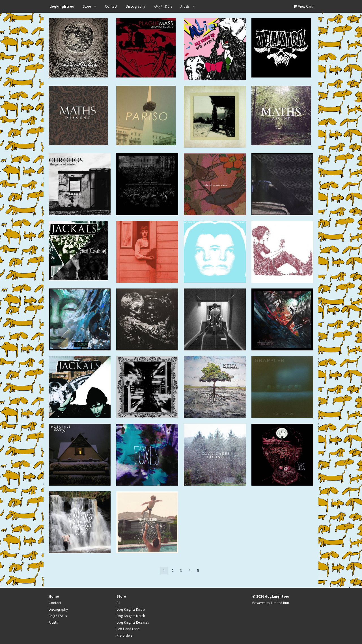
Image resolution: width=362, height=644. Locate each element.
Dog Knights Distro (131, 609)
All (118, 603)
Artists (185, 6)
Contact (111, 6)
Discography (135, 6)
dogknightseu (62, 6)
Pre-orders (124, 635)
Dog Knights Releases (133, 622)
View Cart (302, 6)
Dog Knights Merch (131, 616)
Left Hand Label (128, 629)
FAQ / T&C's (163, 6)
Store (87, 6)
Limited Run (280, 603)
